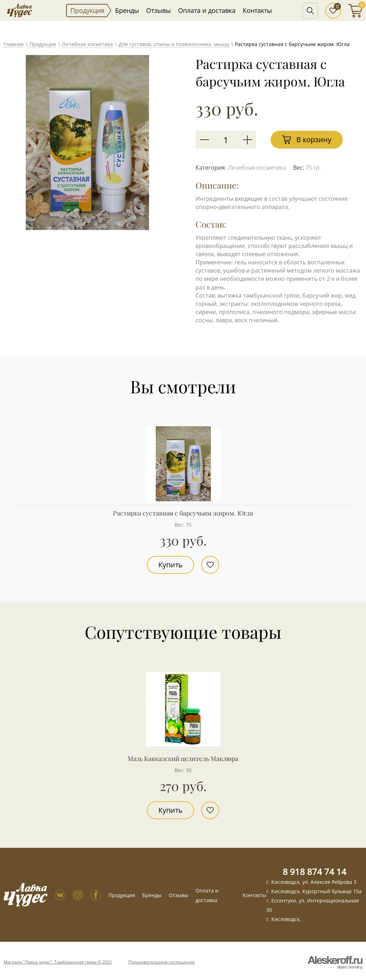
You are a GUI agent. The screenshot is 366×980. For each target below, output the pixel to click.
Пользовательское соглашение (162, 962)
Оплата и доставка (207, 10)
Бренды (127, 10)
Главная (14, 44)
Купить (170, 565)
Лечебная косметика (87, 44)
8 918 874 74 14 (315, 872)
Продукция (87, 10)
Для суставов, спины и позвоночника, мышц (174, 44)
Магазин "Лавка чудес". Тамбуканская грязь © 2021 (58, 962)
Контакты (257, 10)
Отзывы (159, 10)
